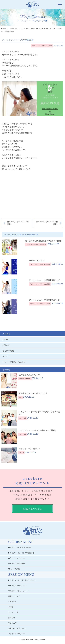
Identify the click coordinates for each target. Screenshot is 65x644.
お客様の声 (12, 602)
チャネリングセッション (17, 585)
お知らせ (6, 345)
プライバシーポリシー (17, 634)
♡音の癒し (14, 28)
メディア (6, 356)
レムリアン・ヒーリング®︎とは (20, 547)
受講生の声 (12, 623)
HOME (4, 28)
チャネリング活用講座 (17, 564)
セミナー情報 (8, 351)
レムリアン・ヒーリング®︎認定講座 (21, 553)
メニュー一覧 (13, 612)
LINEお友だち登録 (32, 509)
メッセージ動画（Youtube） (15, 362)
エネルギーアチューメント (18, 591)
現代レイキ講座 (14, 569)
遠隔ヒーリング (14, 596)
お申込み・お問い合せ (17, 628)
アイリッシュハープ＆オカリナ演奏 (35, 28)
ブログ (5, 339)
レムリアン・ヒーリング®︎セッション (22, 580)
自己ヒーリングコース (17, 558)
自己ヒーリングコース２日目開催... (18, 223)
